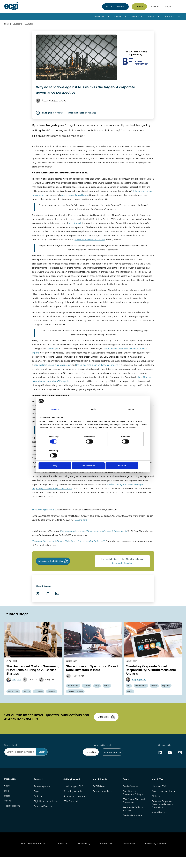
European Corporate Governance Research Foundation (162, 814)
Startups (27, 698)
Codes (8, 795)
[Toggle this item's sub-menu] (108, 17)
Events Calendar (130, 795)
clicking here (81, 523)
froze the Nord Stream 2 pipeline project (52, 368)
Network (134, 17)
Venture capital (14, 698)
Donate (139, 7)
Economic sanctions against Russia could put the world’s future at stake (94, 535)
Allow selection (93, 459)
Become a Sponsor (112, 761)
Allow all (130, 459)
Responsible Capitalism (122, 567)
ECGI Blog (29, 24)
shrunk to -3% (75, 226)
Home (7, 24)
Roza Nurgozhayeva (54, 101)
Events (151, 17)
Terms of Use (106, 854)
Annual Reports (159, 822)
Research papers (42, 795)
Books (8, 805)
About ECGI (170, 17)
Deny (57, 459)
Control (108, 692)
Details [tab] (93, 416)
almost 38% (53, 352)
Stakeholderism (141, 692)
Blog (7, 800)
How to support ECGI (74, 795)
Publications (98, 17)
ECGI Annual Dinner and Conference (134, 810)
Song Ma (17, 686)
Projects (117, 17)
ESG (129, 692)
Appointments (100, 788)
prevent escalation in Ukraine (75, 197)
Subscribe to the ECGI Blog (54, 565)
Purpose (155, 692)
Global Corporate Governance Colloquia (133, 802)
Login (168, 7)
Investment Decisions (76, 698)
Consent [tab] (55, 416)
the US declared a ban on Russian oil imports (97, 368)
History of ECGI (159, 795)
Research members (102, 800)
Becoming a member (74, 800)
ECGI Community (72, 811)
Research (39, 788)
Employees (39, 698)
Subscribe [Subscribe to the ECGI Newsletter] (107, 725)
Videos (8, 811)
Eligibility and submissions (46, 811)
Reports (38, 800)
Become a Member (115, 7)
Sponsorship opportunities (76, 805)
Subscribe (155, 7)
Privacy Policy (83, 854)
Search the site (11, 754)
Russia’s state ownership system (90, 242)
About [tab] (131, 416)
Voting (98, 692)
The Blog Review (12, 816)
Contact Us (61, 854)
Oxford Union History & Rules (32, 854)
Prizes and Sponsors (44, 816)
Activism (87, 692)
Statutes (156, 805)
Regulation (53, 698)
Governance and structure (164, 800)
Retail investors (73, 692)
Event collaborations (132, 825)
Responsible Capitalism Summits (133, 818)
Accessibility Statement (157, 854)
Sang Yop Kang (139, 686)
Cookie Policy (129, 854)
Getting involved (72, 788)
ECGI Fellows (99, 795)
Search (177, 7)
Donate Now (90, 761)
